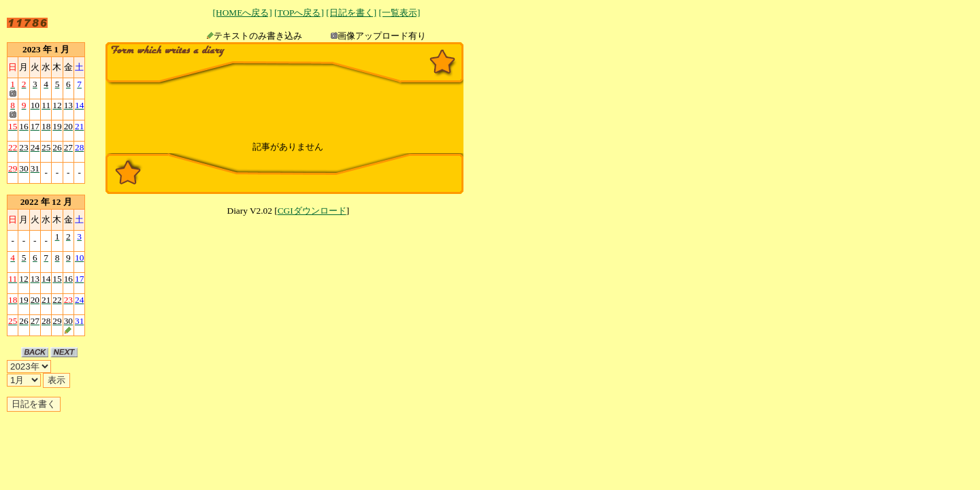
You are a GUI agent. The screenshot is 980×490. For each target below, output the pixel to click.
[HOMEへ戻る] (243, 13)
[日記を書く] (351, 13)
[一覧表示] (399, 13)
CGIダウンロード (312, 211)
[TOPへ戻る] (299, 13)
